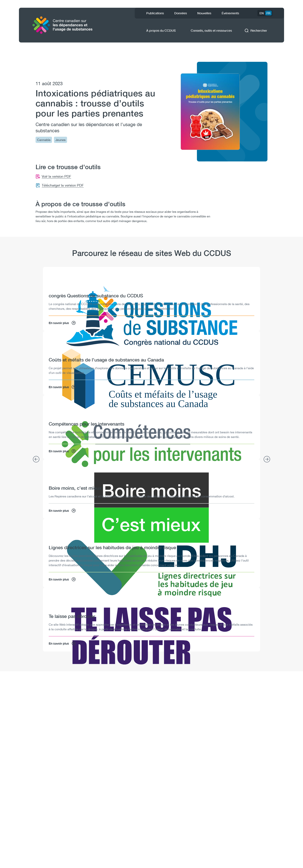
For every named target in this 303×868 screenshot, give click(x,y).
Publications (155, 13)
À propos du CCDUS (161, 30)
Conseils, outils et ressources (211, 30)
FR (268, 13)
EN (262, 13)
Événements (230, 13)
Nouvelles (204, 13)
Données (181, 13)
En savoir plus (62, 323)
